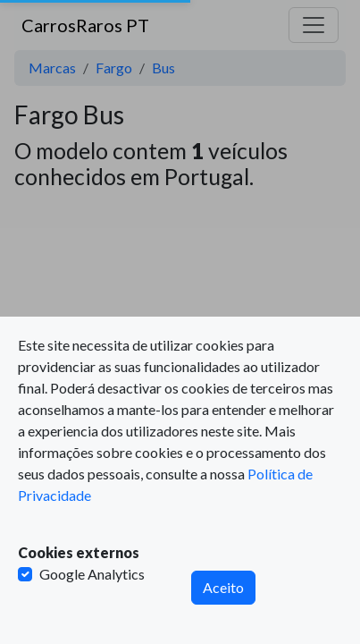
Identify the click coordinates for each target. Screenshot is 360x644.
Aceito (223, 587)
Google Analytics (92, 574)
